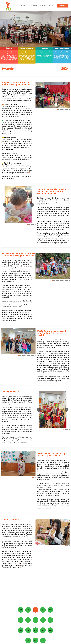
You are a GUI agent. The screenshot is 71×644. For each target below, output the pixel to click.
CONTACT (51, 6)
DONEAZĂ (63, 6)
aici (29, 173)
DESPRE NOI (21, 6)
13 (68, 280)
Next (67, 29)
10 (69, 109)
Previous (4, 29)
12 (67, 280)
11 (65, 280)
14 (69, 280)
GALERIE (43, 6)
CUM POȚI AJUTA (33, 6)
